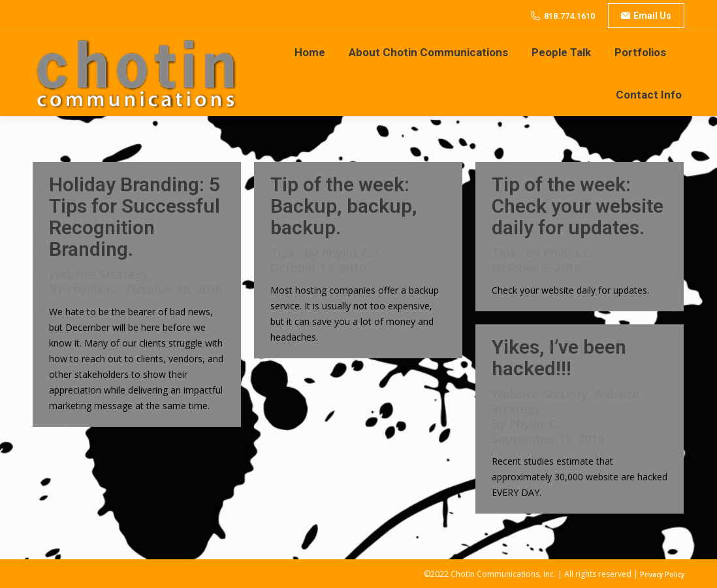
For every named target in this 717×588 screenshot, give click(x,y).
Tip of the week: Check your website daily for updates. (578, 206)
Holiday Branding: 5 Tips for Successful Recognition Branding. (135, 217)
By (83, 289)
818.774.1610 (569, 16)
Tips (282, 253)
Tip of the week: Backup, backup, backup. (344, 206)
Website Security (540, 394)
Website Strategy (99, 274)
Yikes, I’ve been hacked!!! (559, 358)
